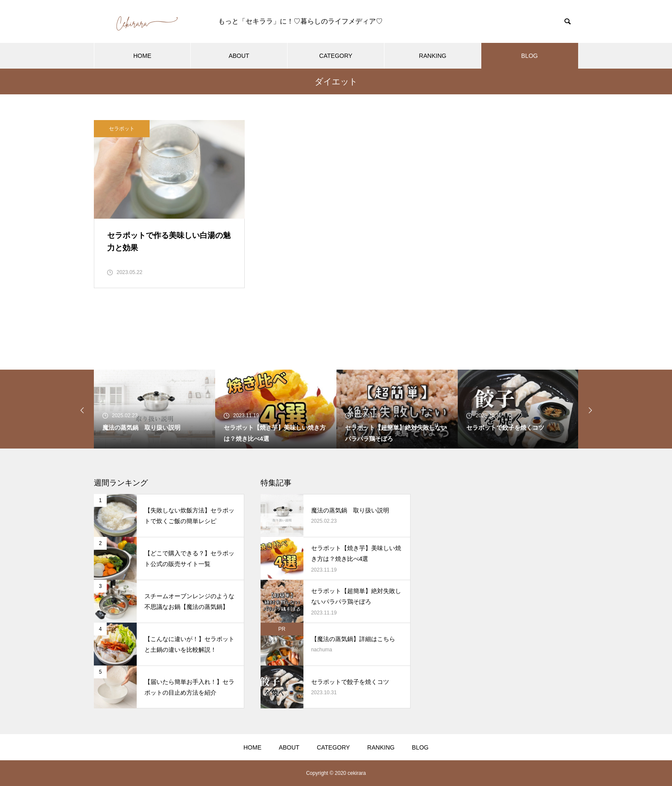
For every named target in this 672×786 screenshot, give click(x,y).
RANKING (433, 56)
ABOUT (239, 56)
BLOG (529, 56)
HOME (142, 56)
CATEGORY (336, 56)
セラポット (122, 129)
